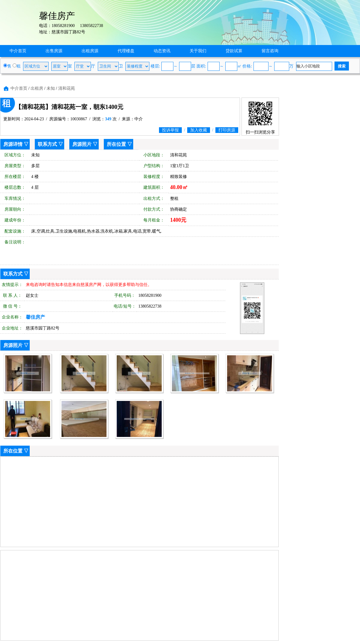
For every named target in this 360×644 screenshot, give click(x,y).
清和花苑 (67, 88)
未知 (51, 88)
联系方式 (47, 144)
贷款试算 (234, 51)
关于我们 (198, 51)
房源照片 (82, 144)
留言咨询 (270, 51)
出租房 (37, 88)
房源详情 (13, 144)
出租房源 (90, 51)
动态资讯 (162, 51)
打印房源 (227, 130)
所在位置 (116, 144)
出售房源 (54, 51)
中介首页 (18, 51)
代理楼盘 (126, 51)
